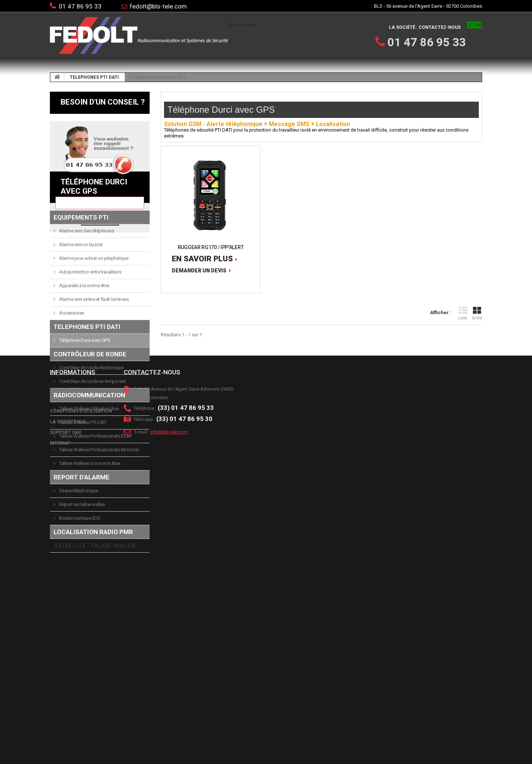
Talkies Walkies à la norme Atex (89, 535)
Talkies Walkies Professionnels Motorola (99, 522)
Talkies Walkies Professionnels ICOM (95, 508)
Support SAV (66, 724)
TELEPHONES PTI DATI (94, 77)
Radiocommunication (89, 467)
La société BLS (68, 713)
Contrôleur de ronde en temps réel (92, 453)
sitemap (60, 734)
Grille (477, 313)
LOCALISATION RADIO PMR (93, 604)
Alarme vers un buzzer (81, 317)
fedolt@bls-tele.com (158, 6)
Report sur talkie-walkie (82, 576)
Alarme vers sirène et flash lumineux (94, 371)
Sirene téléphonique (78, 563)
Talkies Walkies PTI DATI (82, 494)
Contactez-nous (440, 27)
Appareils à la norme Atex (84, 358)
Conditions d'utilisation (81, 702)
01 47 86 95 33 (80, 6)
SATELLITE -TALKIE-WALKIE (95, 618)
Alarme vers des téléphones (86, 303)
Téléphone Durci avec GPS (84, 412)
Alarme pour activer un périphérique (93, 330)
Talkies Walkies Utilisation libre (89, 481)
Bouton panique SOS (79, 590)
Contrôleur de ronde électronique (91, 440)
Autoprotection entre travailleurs (90, 344)
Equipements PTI (81, 289)
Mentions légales (72, 692)
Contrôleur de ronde (90, 426)
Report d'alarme (81, 549)
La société (402, 27)
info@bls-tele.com (169, 723)
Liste (463, 313)
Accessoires (71, 385)
